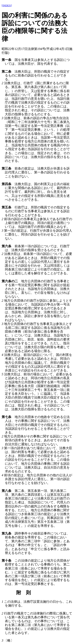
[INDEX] (7, 5)
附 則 (24, 593)
